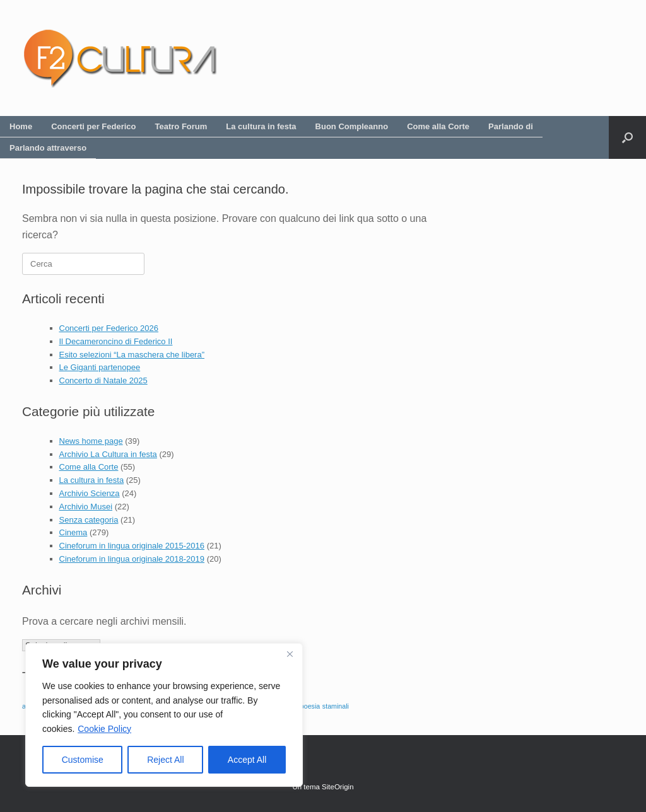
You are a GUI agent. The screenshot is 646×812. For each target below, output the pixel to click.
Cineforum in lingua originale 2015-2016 (132, 546)
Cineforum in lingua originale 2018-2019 (132, 559)
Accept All (247, 760)
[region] (164, 715)
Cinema (73, 532)
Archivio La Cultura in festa (108, 454)
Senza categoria (89, 520)
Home (21, 126)
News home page (91, 441)
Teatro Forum (181, 126)
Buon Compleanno (352, 126)
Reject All (165, 760)
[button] (627, 137)
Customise (83, 760)
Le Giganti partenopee (100, 367)
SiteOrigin (338, 787)
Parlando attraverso (48, 148)
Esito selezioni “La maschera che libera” (132, 355)
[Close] (290, 654)
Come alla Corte (438, 126)
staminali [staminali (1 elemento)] (336, 706)
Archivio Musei (86, 507)
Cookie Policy (104, 729)
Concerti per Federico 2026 (109, 328)
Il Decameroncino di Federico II (116, 341)
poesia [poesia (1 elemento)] (310, 706)
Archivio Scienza (90, 493)
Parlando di (511, 126)
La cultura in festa (261, 126)
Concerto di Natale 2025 (103, 380)
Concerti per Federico (93, 126)
